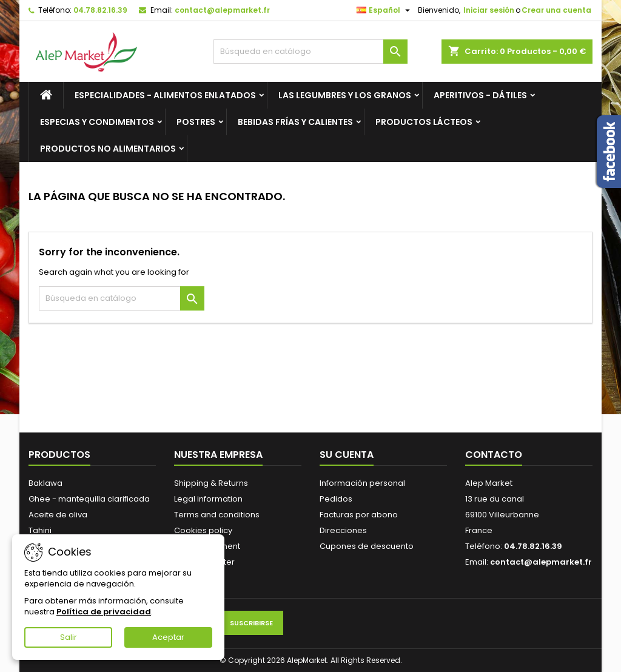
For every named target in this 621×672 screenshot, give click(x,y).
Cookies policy (203, 530)
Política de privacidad (104, 612)
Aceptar (168, 637)
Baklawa (45, 483)
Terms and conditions (217, 515)
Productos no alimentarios (108, 149)
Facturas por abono (359, 515)
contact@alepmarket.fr (222, 10)
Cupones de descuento (367, 546)
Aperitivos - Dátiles (480, 95)
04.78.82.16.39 (100, 10)
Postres (196, 122)
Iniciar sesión (489, 10)
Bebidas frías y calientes (295, 122)
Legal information (208, 499)
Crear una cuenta (556, 10)
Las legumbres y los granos (345, 95)
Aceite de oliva (58, 515)
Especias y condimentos (97, 122)
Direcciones (343, 530)
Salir (69, 637)
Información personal (362, 483)
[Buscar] (310, 52)
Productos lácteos (424, 122)
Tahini (40, 530)
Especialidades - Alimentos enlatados (165, 95)
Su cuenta (347, 455)
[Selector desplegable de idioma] (385, 10)
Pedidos (336, 499)
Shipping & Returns (211, 483)
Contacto (494, 455)
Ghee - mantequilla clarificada (89, 499)
